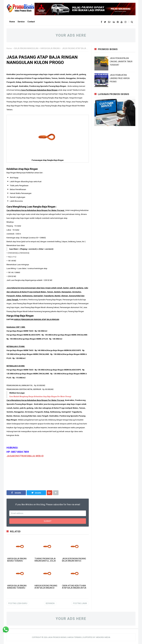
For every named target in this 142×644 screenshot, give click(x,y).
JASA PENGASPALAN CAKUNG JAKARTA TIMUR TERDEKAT (121, 62)
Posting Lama (80, 603)
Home (9, 48)
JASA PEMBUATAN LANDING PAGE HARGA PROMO (120, 78)
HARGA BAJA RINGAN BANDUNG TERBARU (17, 587)
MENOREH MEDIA (103, 637)
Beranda (50, 603)
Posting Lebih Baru (18, 603)
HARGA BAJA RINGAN (50, 48)
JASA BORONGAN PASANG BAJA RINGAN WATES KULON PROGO (74, 561)
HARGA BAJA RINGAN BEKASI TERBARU (17, 560)
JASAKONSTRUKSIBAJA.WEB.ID (25, 456)
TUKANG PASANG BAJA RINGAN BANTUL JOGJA (45, 560)
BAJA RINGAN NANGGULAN (26, 48)
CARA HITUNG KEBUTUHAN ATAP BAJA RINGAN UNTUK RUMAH (74, 588)
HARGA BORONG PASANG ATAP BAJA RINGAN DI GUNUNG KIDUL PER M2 (46, 588)
